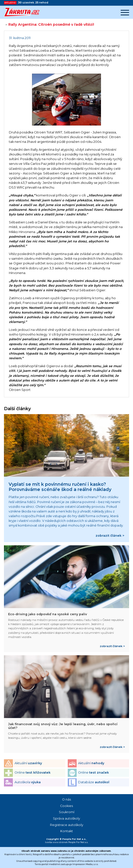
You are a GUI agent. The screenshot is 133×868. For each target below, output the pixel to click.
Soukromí (67, 812)
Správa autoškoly (66, 818)
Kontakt (67, 831)
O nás (66, 799)
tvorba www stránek (56, 842)
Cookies (66, 806)
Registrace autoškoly (67, 825)
